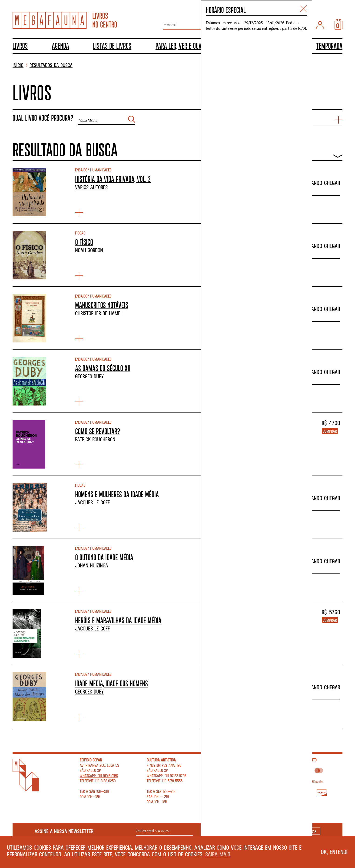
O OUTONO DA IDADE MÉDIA (104, 557)
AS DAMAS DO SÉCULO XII (103, 368)
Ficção (80, 233)
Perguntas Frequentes (232, 770)
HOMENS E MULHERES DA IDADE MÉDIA (117, 494)
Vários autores (91, 187)
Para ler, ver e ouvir (181, 46)
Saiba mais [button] (218, 854)
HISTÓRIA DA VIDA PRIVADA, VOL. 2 (113, 179)
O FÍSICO (84, 242)
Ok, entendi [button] (334, 852)
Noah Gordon (89, 250)
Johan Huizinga (92, 565)
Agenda (60, 46)
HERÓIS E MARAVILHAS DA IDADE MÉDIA (118, 620)
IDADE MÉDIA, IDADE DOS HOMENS (111, 683)
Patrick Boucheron (95, 439)
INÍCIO (18, 65)
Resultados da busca (51, 65)
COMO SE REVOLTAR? (98, 431)
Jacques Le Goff (92, 502)
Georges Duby (89, 376)
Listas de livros (112, 46)
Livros (20, 46)
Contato (220, 765)
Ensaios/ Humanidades (93, 170)
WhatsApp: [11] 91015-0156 (99, 776)
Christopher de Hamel (99, 313)
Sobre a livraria (227, 760)
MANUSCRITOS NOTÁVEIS (102, 305)
